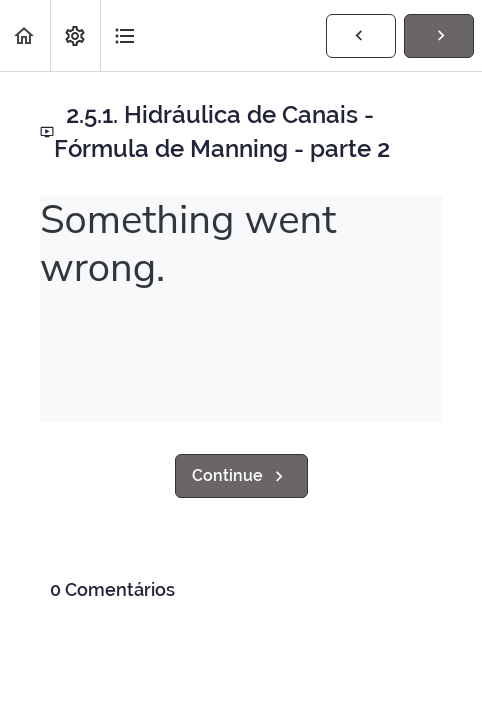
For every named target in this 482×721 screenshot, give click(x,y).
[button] (25, 35)
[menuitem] (75, 35)
